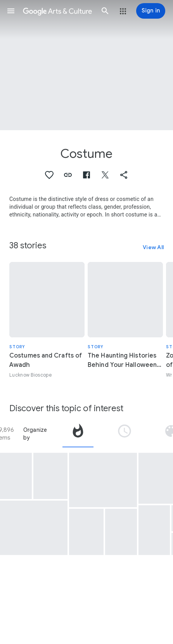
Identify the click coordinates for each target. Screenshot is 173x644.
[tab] (78, 434)
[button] (11, 11)
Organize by (35, 434)
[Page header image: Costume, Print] (86, 65)
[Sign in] (151, 11)
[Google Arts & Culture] (58, 11)
